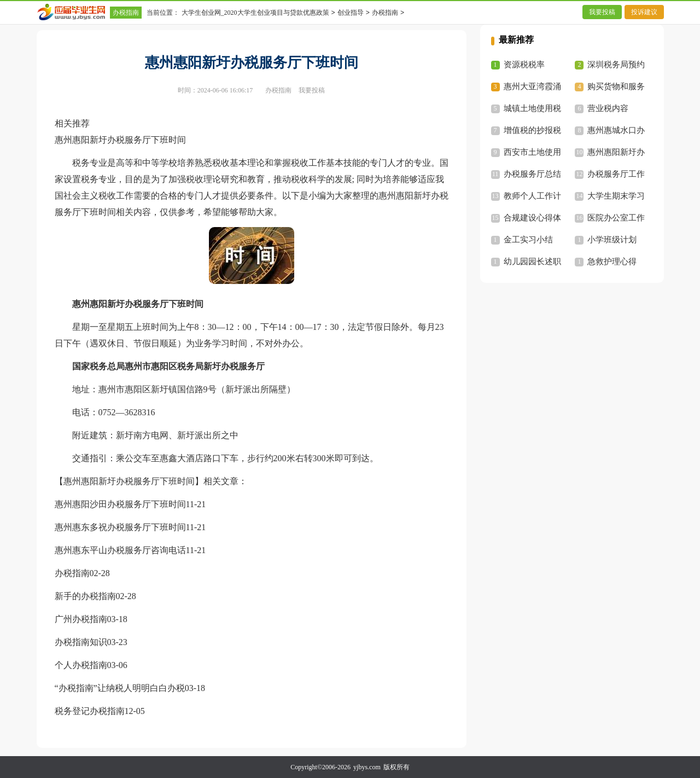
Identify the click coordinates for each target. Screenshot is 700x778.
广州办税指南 (81, 619)
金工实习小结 (528, 240)
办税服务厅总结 (532, 174)
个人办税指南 (81, 665)
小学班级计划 (612, 240)
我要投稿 (602, 12)
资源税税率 (524, 65)
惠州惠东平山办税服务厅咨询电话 (120, 550)
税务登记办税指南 (90, 711)
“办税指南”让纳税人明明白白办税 (120, 688)
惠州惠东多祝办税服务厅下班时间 (120, 527)
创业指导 (351, 13)
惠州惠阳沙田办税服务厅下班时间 (120, 504)
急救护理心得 (612, 262)
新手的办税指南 (85, 596)
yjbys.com (367, 767)
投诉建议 (644, 12)
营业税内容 (608, 108)
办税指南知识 (81, 642)
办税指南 (126, 13)
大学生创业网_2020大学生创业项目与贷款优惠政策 (255, 13)
